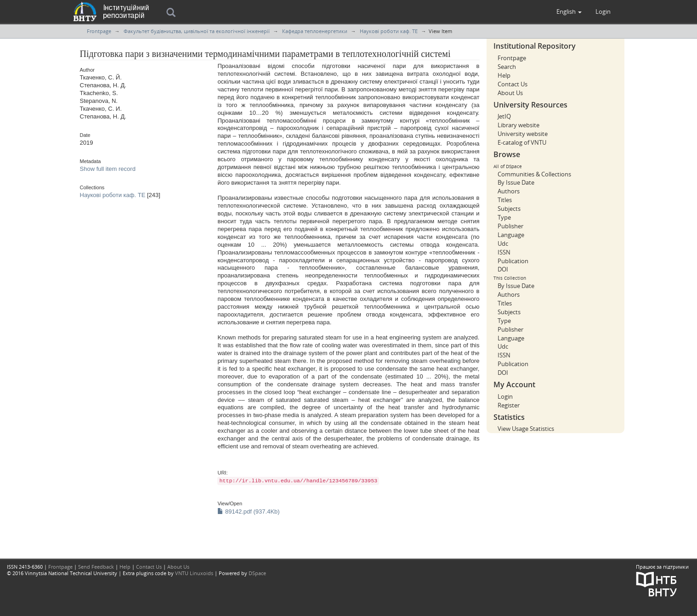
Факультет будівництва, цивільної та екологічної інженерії (197, 31)
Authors (509, 191)
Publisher (510, 226)
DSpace (257, 573)
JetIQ (504, 116)
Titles (505, 200)
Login (505, 396)
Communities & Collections (534, 174)
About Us (510, 93)
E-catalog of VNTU (522, 142)
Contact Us (513, 84)
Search (507, 67)
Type (504, 217)
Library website (518, 125)
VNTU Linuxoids (194, 573)
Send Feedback (96, 567)
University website (523, 134)
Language (511, 235)
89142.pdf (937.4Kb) (248, 511)
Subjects (509, 209)
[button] (569, 11)
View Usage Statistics (526, 429)
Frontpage (99, 31)
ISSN (504, 252)
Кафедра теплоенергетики (315, 31)
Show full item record (108, 169)
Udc (503, 243)
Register (509, 405)
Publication (513, 261)
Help (504, 75)
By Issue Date (516, 182)
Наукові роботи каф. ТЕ (389, 31)
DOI (503, 269)
